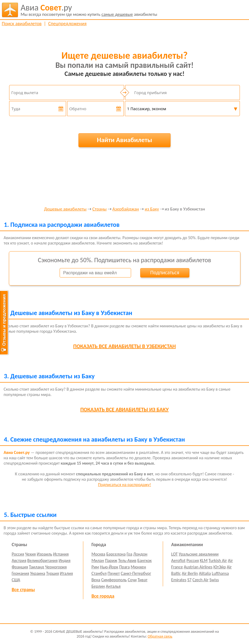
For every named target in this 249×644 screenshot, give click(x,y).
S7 (189, 580)
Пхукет (114, 573)
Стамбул (99, 573)
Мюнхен (138, 567)
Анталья (113, 586)
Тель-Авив (127, 560)
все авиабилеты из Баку (124, 409)
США (16, 580)
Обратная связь (160, 636)
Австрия (19, 560)
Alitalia (205, 573)
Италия (66, 573)
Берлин (98, 586)
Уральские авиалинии (199, 554)
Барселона (116, 554)
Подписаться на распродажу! (124, 485)
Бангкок (144, 560)
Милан (98, 560)
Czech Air (200, 580)
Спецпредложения (67, 24)
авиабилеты (89, 10)
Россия (18, 554)
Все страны (23, 590)
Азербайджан (126, 209)
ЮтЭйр (219, 567)
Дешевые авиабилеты (65, 209)
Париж (111, 560)
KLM (204, 560)
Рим (95, 567)
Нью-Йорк (109, 567)
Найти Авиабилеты (125, 140)
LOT (174, 554)
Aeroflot (178, 560)
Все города (103, 596)
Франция (20, 567)
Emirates (179, 580)
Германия (20, 573)
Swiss (214, 580)
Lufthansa (220, 573)
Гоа (129, 554)
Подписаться (165, 272)
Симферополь (114, 580)
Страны (100, 209)
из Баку (152, 209)
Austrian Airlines (198, 567)
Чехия (30, 554)
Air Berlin (190, 573)
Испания (61, 554)
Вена (96, 580)
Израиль (44, 554)
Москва (98, 554)
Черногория (56, 567)
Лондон (140, 554)
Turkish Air (218, 560)
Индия (64, 560)
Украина (38, 573)
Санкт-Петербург (136, 573)
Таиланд (37, 567)
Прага (124, 567)
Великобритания (43, 560)
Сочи (132, 580)
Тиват (142, 580)
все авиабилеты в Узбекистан (125, 346)
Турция (53, 573)
